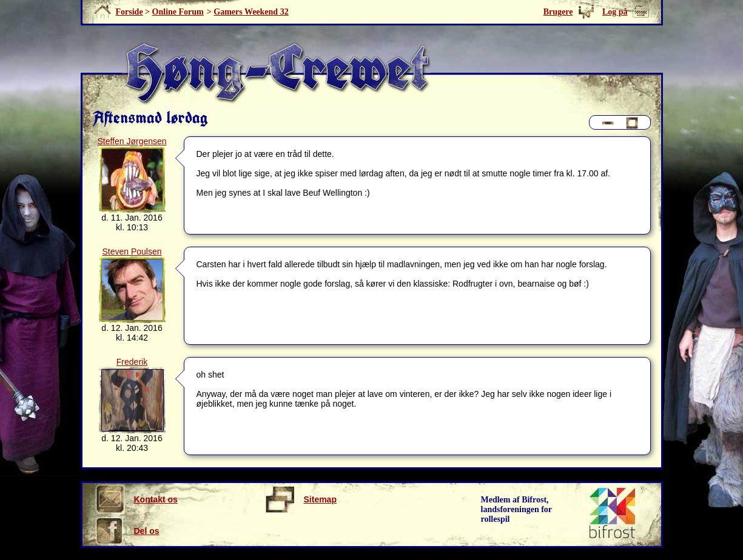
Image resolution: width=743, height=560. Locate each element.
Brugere (558, 12)
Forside (129, 12)
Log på (615, 12)
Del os (127, 531)
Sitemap (301, 499)
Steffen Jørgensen (132, 141)
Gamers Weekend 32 (251, 12)
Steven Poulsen (132, 252)
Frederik (132, 362)
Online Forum (178, 12)
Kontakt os (136, 499)
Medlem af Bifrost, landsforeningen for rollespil (517, 509)
